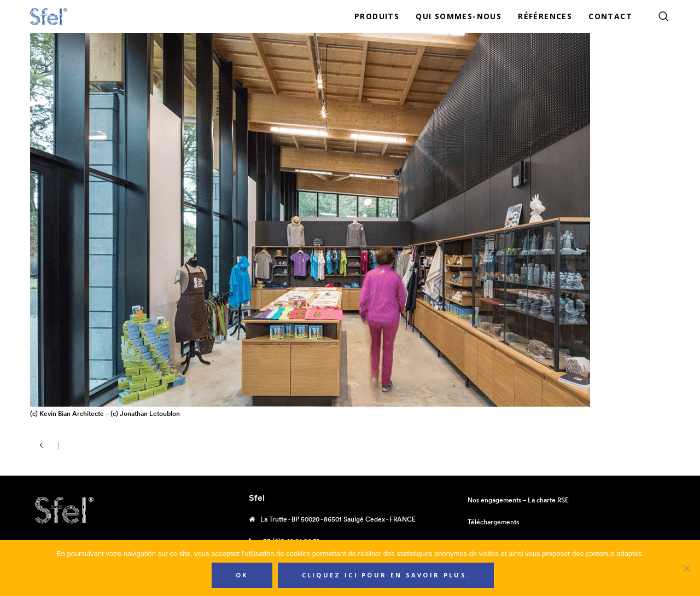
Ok (242, 575)
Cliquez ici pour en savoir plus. (386, 575)
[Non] (686, 568)
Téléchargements (493, 522)
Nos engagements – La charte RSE (518, 500)
